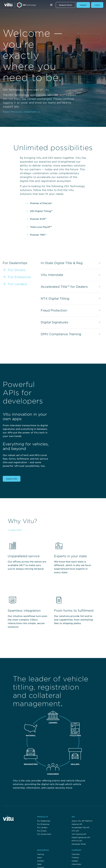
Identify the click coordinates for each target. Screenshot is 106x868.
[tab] (20, 270)
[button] (51, 5)
